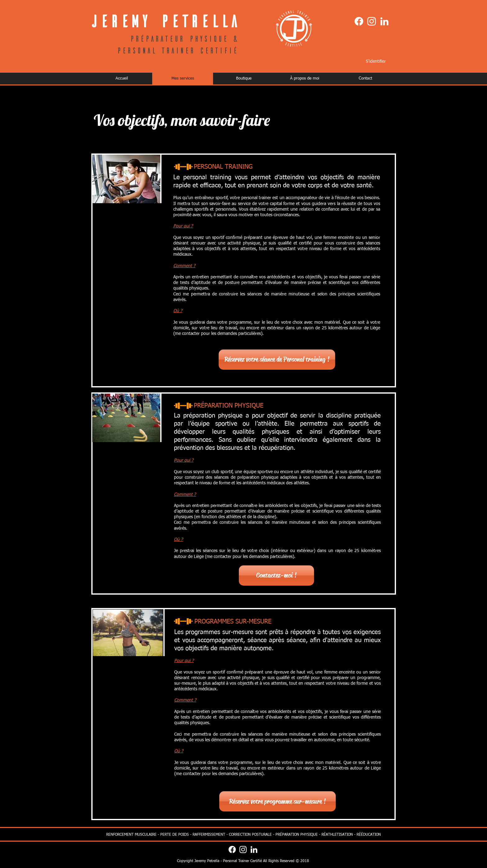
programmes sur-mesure (219, 632)
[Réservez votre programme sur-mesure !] (278, 801)
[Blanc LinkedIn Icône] (384, 21)
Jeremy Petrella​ (164, 21)
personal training (207, 177)
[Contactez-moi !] (276, 576)
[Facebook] (359, 21)
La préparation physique (208, 416)
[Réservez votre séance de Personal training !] (277, 360)
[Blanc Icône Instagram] (372, 21)
